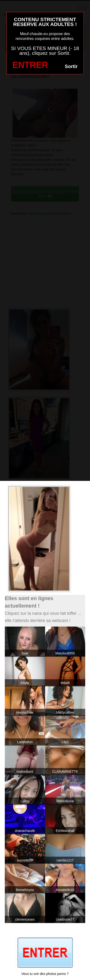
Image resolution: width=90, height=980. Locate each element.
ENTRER (30, 65)
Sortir (71, 66)
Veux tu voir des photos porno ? (45, 974)
